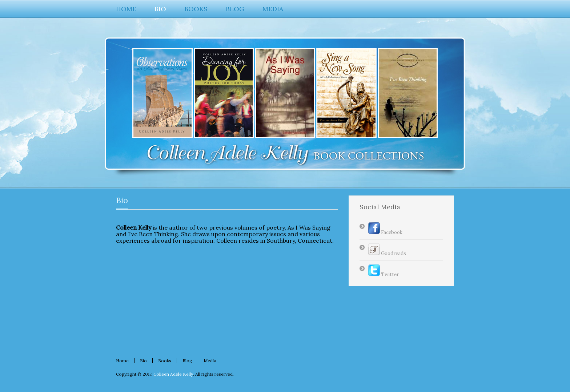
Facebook (385, 232)
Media (210, 361)
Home (122, 361)
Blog (187, 361)
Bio (122, 200)
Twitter (384, 274)
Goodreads (387, 253)
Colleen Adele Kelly (173, 374)
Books (165, 361)
